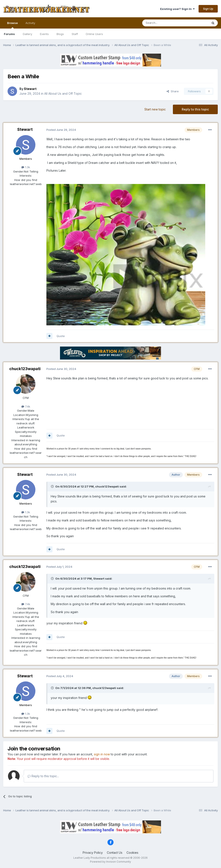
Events (44, 34)
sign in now (102, 754)
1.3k (26, 167)
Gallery (27, 34)
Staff (75, 34)
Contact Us (115, 853)
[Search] (164, 23)
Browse (12, 25)
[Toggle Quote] (53, 486)
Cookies (132, 853)
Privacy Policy (93, 853)
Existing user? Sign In (177, 9)
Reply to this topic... (43, 776)
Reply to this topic (195, 109)
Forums (9, 34)
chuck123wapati (25, 369)
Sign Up (208, 9)
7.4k (26, 406)
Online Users (94, 34)
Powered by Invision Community (110, 862)
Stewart (25, 129)
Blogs (60, 34)
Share (173, 91)
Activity (30, 23)
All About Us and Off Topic (63, 94)
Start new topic (155, 109)
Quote (61, 336)
